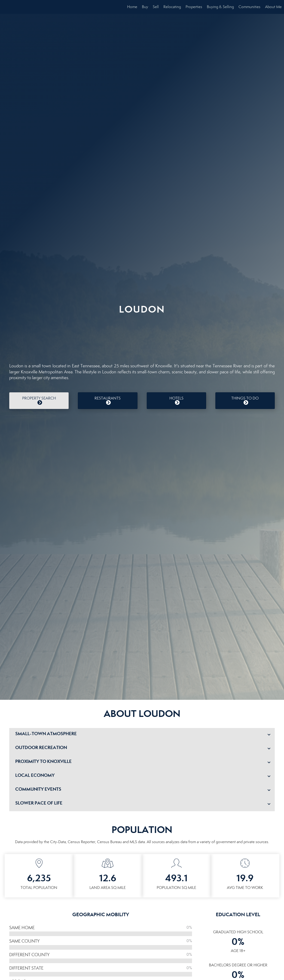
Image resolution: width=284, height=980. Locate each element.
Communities (249, 7)
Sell (156, 7)
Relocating (172, 7)
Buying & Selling (220, 7)
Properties (194, 7)
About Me (273, 7)
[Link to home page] (6, 7)
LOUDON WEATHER (142, 336)
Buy (145, 7)
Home (132, 7)
